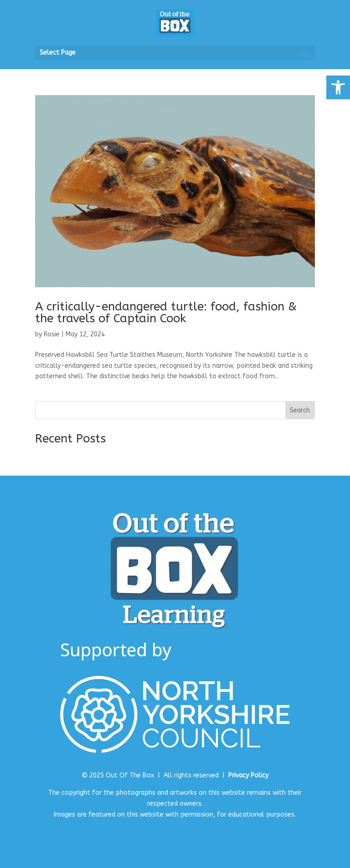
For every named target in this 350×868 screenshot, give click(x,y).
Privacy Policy (248, 775)
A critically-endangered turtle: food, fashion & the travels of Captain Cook (166, 312)
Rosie (52, 334)
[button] (338, 87)
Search (300, 410)
